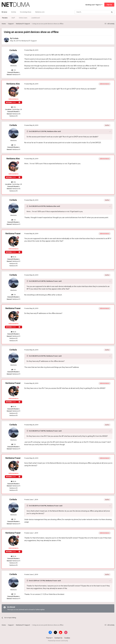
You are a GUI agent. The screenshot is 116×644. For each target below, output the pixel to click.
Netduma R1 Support (29, 41)
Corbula (15, 38)
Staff (13, 18)
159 (14, 70)
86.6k (14, 257)
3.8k (13, 107)
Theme (49, 638)
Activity (14, 12)
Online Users (23, 18)
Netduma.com (40, 12)
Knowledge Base (26, 12)
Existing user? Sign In (94, 5)
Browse (4, 13)
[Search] (87, 12)
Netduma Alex (13, 84)
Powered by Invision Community (58, 641)
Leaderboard (36, 18)
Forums (5, 18)
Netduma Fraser (13, 233)
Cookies (67, 638)
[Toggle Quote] (28, 131)
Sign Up (109, 5)
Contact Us (58, 638)
